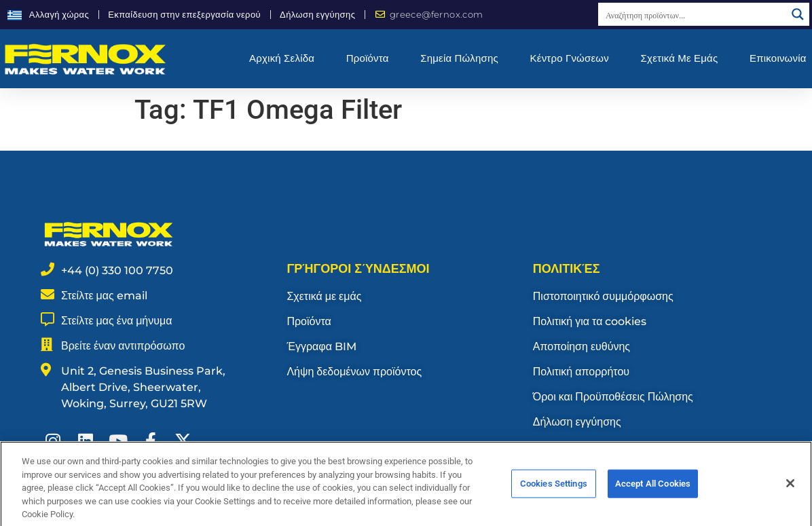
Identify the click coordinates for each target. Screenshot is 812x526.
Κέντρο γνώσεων (570, 58)
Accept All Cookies (653, 496)
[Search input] (693, 14)
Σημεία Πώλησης (459, 58)
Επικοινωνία (778, 58)
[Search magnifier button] (798, 14)
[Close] (790, 495)
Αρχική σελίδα (282, 58)
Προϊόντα (368, 58)
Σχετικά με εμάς (680, 58)
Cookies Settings (554, 496)
